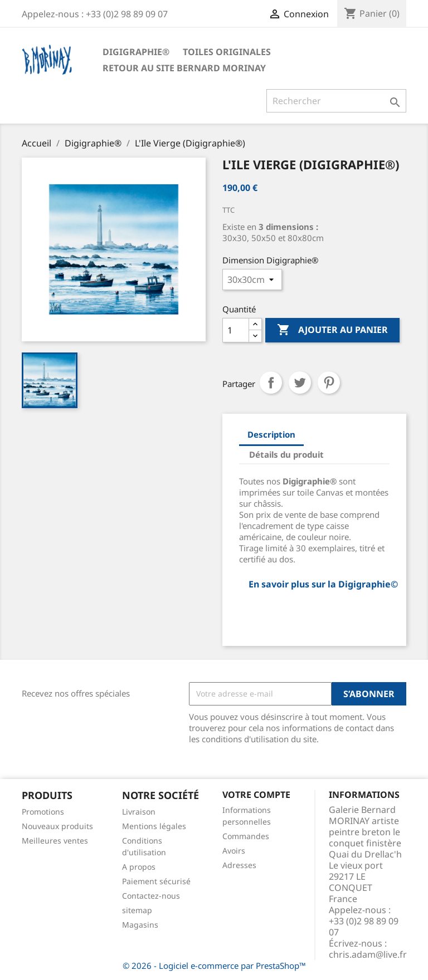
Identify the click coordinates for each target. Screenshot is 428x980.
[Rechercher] (336, 101)
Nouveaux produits (57, 826)
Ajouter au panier (332, 330)
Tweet (300, 383)
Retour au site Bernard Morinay (184, 68)
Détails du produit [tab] (286, 454)
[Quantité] (236, 330)
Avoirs (234, 851)
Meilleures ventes (55, 841)
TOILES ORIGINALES (227, 52)
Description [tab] (271, 434)
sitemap (137, 910)
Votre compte (256, 795)
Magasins (140, 925)
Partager (271, 383)
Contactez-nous (151, 896)
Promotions (43, 812)
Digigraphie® (136, 52)
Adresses (239, 865)
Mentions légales (154, 826)
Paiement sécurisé (156, 881)
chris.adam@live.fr (368, 954)
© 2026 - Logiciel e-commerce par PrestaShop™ (214, 966)
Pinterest (329, 383)
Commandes (246, 836)
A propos (139, 867)
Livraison (139, 812)
